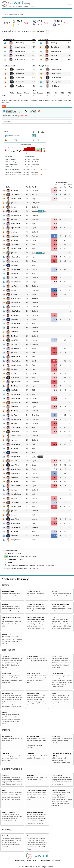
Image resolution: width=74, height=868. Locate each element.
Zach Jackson (56, 78)
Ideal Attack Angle (33, 674)
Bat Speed (6, 656)
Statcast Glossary (15, 579)
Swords (5, 713)
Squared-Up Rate (33, 693)
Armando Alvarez (20, 47)
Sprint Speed (7, 836)
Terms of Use (20, 860)
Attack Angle (7, 674)
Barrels (54, 591)
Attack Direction (57, 674)
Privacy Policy (32, 860)
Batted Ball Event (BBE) (60, 604)
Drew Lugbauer (15, 303)
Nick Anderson (57, 69)
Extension (30, 754)
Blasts (54, 693)
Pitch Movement (33, 736)
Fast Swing (12, 559)
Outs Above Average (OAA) (37, 790)
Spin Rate (5, 754)
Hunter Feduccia (20, 51)
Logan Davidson (20, 60)
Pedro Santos (20, 69)
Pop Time (5, 775)
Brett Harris (55, 60)
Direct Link (6, 116)
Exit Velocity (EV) (8, 591)
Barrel (11, 556)
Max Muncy (55, 55)
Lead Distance (57, 775)
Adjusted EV (6, 635)
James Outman (15, 224)
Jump (4, 790)
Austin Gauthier (56, 51)
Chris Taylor (14, 265)
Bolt (29, 836)
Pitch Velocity (7, 736)
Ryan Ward (14, 220)
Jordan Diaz (14, 211)
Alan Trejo (54, 43)
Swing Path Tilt (8, 693)
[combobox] (37, 14)
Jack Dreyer (56, 86)
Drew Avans (14, 274)
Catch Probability (8, 812)
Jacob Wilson (15, 378)
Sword (10, 562)
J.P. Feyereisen (57, 82)
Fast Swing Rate (33, 656)
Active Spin (56, 736)
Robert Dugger (57, 74)
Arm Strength (32, 775)
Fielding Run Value (58, 790)
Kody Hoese (14, 261)
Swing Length (57, 656)
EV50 (53, 617)
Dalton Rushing (19, 43)
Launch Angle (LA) (33, 591)
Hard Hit (10, 554)
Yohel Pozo (14, 232)
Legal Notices (45, 860)
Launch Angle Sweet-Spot (36, 604)
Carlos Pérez (55, 47)
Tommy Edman (15, 269)
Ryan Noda (14, 203)
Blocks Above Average (35, 812)
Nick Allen (14, 207)
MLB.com (56, 860)
